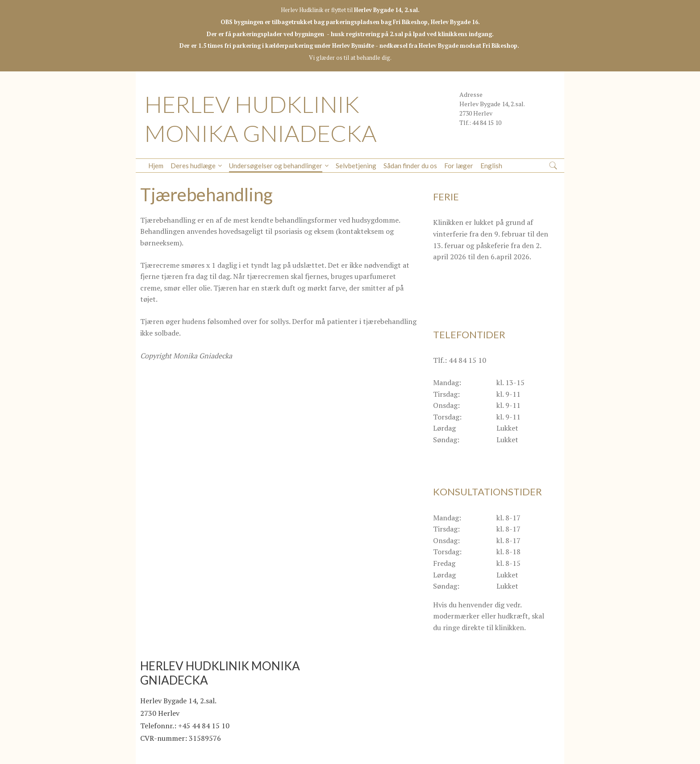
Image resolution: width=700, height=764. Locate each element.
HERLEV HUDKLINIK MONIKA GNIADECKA (261, 118)
